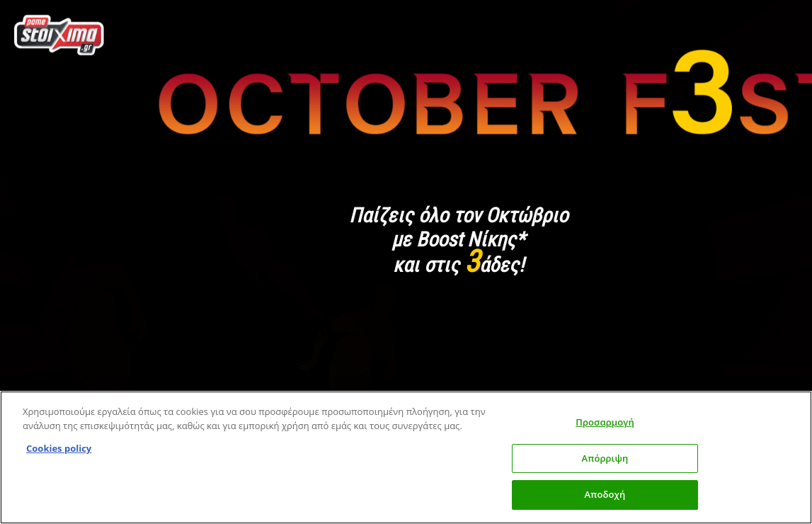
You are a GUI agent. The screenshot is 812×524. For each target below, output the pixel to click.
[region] (406, 457)
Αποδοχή (605, 494)
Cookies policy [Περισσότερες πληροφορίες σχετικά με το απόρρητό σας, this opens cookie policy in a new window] (59, 448)
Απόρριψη (605, 458)
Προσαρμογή (605, 422)
